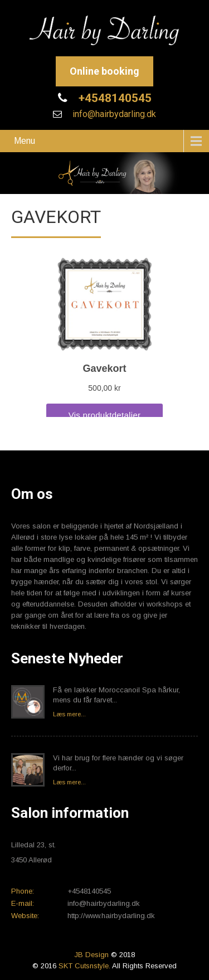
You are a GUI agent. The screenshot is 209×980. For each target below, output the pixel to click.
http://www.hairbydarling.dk (111, 916)
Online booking (104, 71)
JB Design (91, 955)
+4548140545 (114, 98)
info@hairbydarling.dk (113, 114)
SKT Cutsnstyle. (85, 966)
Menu (25, 141)
